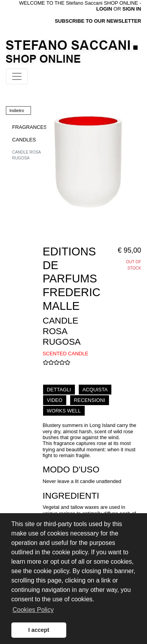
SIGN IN (132, 9)
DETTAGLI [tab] (59, 390)
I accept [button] (39, 630)
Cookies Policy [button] (33, 610)
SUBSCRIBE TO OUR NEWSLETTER (98, 21)
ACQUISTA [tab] (95, 390)
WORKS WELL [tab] (64, 411)
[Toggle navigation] (17, 76)
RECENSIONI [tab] (89, 400)
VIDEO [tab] (54, 400)
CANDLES (24, 140)
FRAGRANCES (30, 127)
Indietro (17, 110)
